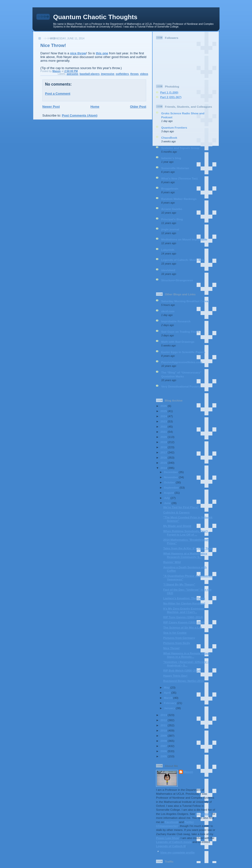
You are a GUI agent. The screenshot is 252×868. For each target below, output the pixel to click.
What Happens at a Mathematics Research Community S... (185, 555)
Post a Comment (58, 94)
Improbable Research (176, 321)
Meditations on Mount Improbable (184, 239)
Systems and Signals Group (180, 148)
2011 (164, 725)
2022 (164, 427)
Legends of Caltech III (171, 846)
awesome (72, 74)
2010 (164, 730)
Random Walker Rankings (179, 199)
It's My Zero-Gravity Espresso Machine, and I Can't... (183, 610)
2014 (164, 468)
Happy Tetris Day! (175, 676)
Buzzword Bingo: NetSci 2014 (183, 681)
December (171, 472)
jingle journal (170, 229)
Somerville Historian (175, 168)
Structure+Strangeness (177, 280)
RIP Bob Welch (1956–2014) (182, 670)
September (172, 487)
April (168, 693)
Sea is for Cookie (175, 633)
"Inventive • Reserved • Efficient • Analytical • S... (186, 664)
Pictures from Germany (179, 638)
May (167, 687)
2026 (164, 406)
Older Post (138, 107)
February (170, 703)
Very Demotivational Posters (181, 386)
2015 (164, 463)
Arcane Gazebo (172, 209)
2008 (164, 741)
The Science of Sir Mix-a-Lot (182, 627)
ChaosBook (169, 138)
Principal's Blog (172, 219)
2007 (164, 746)
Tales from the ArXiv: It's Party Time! (188, 548)
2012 (164, 720)
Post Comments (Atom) (80, 115)
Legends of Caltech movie (174, 842)
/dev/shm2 (168, 270)
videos (144, 74)
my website (203, 814)
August (169, 493)
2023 (164, 421)
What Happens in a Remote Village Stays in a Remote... (187, 655)
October (170, 482)
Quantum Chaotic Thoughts (95, 17)
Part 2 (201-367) (171, 97)
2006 (164, 751)
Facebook (172, 822)
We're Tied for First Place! (181, 507)
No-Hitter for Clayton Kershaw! (184, 603)
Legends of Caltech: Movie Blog (183, 260)
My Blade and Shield (177, 526)
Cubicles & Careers (176, 512)
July (167, 498)
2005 (164, 756)
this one (102, 53)
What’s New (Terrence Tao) (179, 178)
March (169, 698)
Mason (188, 772)
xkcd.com (168, 311)
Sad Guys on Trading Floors (180, 332)
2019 (164, 442)
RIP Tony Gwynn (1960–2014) (183, 617)
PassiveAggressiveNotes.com (182, 362)
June (168, 503)
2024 (164, 416)
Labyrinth (168, 250)
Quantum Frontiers (174, 127)
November (171, 477)
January (170, 708)
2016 (164, 457)
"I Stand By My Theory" (179, 584)
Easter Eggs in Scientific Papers (183, 352)
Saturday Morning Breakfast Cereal (185, 301)
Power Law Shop (168, 838)
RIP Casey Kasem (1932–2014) (184, 622)
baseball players (90, 74)
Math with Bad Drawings (178, 342)
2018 (164, 447)
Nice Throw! (171, 648)
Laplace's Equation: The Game (184, 598)
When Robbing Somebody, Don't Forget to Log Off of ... (185, 533)
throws (134, 74)
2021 (164, 432)
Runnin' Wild (172, 562)
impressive (108, 74)
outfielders (122, 74)
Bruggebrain (170, 188)
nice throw (78, 53)
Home (95, 107)
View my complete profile (177, 852)
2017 (164, 452)
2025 (164, 411)
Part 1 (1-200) (169, 92)
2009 (164, 736)
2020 (164, 437)
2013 (164, 715)
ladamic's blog (171, 158)
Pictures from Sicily (177, 643)
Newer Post (51, 107)
